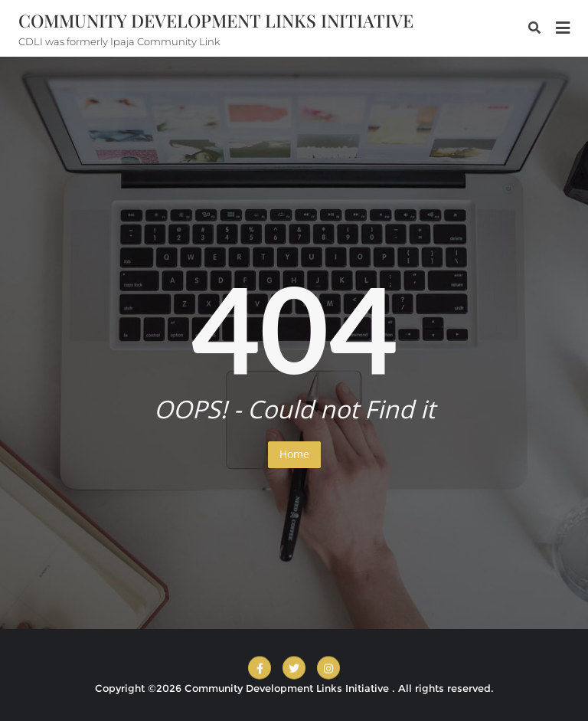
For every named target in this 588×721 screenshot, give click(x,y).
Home (294, 454)
